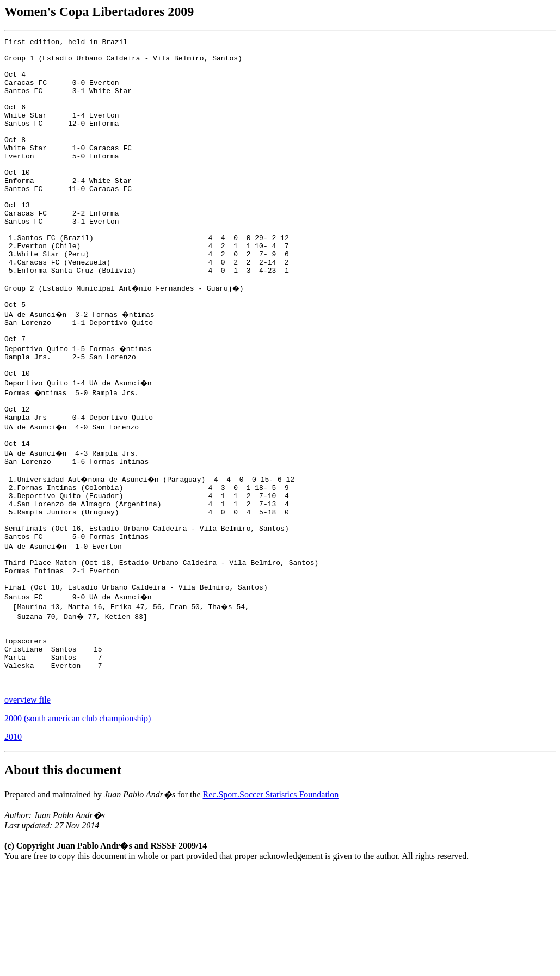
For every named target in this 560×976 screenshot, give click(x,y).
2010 (13, 843)
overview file (27, 806)
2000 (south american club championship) (78, 824)
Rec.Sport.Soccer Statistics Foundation (271, 901)
